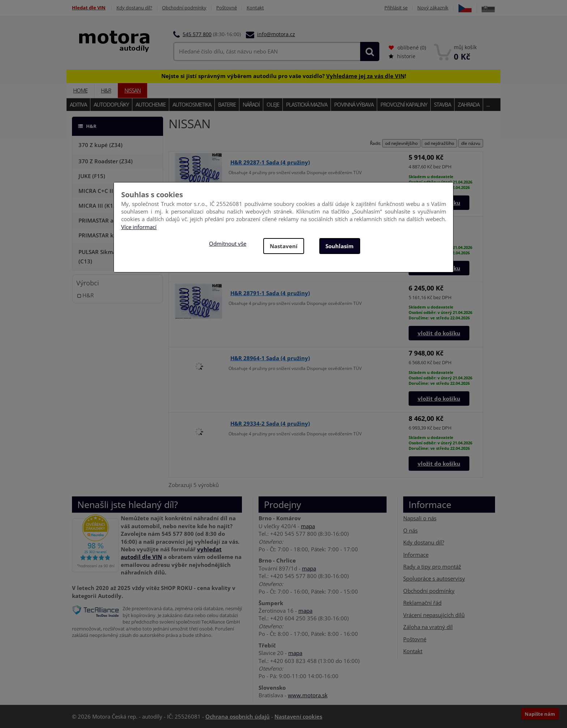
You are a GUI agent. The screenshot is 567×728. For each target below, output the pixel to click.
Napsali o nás (420, 518)
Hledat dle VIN (89, 8)
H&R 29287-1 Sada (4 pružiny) (270, 162)
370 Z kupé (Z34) (101, 145)
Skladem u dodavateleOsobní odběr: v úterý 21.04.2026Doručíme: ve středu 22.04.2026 (440, 312)
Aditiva (78, 104)
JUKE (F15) (92, 176)
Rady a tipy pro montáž (432, 567)
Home (80, 90)
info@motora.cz (276, 34)
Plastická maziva (307, 104)
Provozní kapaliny (404, 104)
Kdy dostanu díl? (134, 8)
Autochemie (151, 104)
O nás (410, 530)
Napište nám (540, 714)
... (488, 104)
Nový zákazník (433, 8)
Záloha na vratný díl (428, 627)
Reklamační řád (422, 603)
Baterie (227, 104)
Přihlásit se (396, 8)
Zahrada (469, 104)
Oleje (273, 104)
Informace (416, 555)
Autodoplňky (111, 104)
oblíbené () (407, 48)
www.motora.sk (308, 695)
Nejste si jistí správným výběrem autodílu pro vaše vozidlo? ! (284, 76)
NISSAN (133, 90)
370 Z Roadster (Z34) (106, 161)
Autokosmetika (192, 104)
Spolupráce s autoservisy (434, 578)
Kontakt (255, 8)
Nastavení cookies (298, 716)
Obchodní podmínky (184, 8)
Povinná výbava (354, 104)
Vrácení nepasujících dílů (434, 615)
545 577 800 (197, 34)
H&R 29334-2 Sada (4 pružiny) (270, 423)
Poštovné (227, 8)
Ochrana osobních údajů (238, 716)
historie (402, 56)
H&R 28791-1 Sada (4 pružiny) (270, 293)
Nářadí (251, 104)
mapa (308, 526)
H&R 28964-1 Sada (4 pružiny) (270, 358)
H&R (106, 90)
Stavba (442, 104)
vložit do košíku (439, 333)
